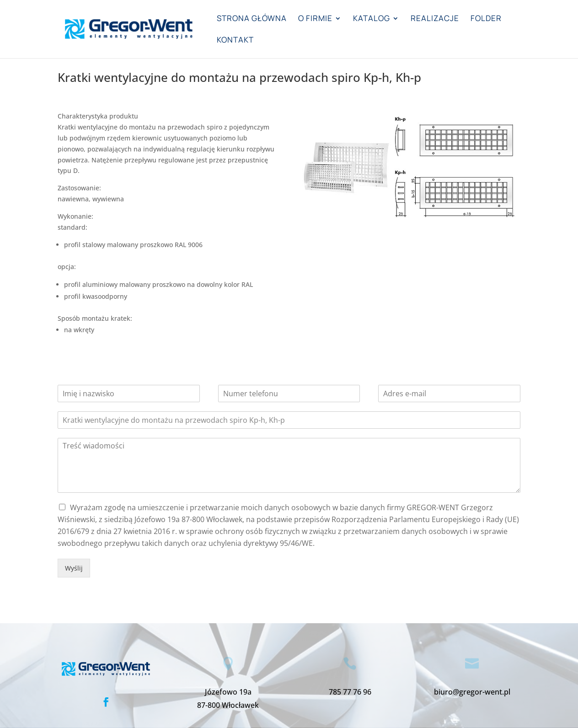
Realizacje (435, 19)
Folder (486, 19)
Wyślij (74, 568)
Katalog (372, 19)
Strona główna (252, 19)
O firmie (315, 19)
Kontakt (235, 41)
